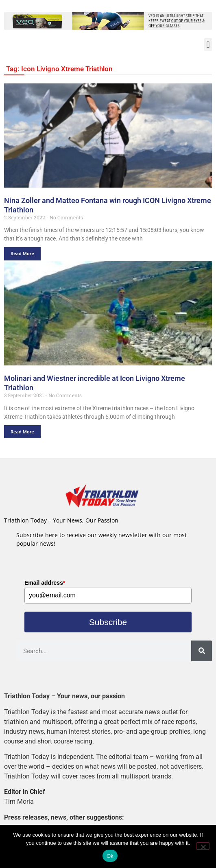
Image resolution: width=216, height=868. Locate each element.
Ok (110, 856)
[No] (203, 846)
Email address (45, 583)
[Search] (202, 651)
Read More (22, 253)
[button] (208, 45)
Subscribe (108, 622)
